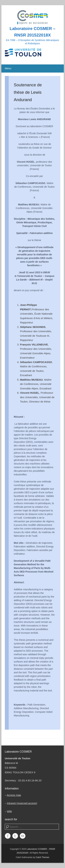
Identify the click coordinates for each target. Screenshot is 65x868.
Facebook (8, 836)
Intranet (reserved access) (22, 803)
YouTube (23, 836)
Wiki (9, 811)
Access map (14, 795)
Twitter (15, 836)
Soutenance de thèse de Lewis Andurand (28, 92)
